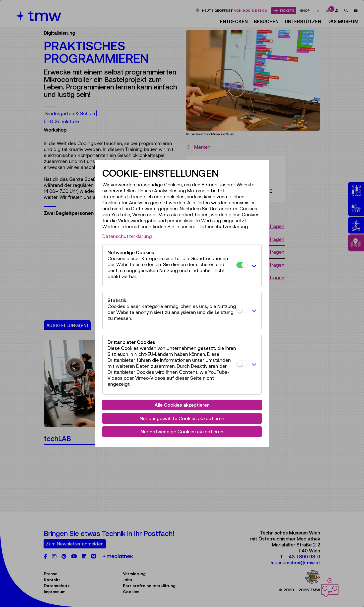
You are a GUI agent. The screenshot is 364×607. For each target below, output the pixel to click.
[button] (253, 266)
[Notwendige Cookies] (242, 265)
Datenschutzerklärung (127, 236)
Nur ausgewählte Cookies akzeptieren (182, 418)
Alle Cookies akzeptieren (182, 405)
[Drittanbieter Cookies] (242, 364)
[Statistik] (242, 310)
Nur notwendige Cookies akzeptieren (182, 432)
